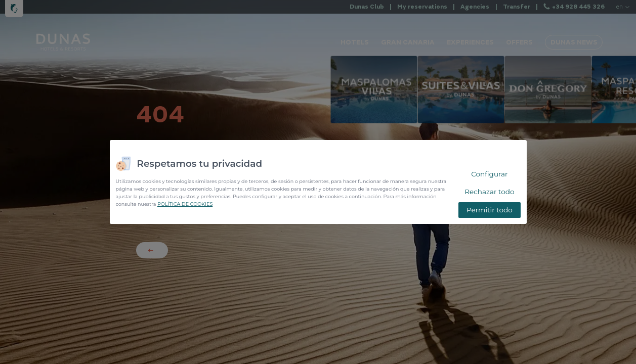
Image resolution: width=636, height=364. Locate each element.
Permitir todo (490, 210)
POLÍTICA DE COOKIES (185, 204)
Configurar (489, 174)
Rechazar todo (489, 192)
